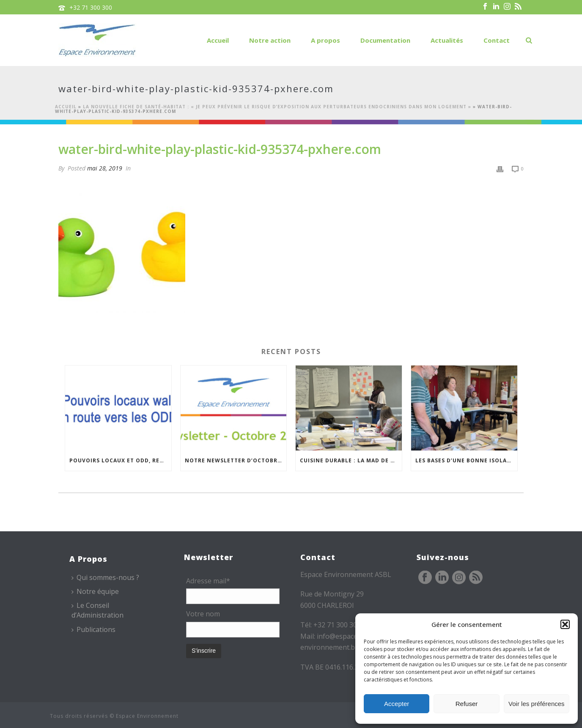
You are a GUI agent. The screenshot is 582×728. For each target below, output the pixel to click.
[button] (565, 624)
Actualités (447, 40)
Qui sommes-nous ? (105, 577)
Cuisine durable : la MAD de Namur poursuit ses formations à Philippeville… (351, 460)
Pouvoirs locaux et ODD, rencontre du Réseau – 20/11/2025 (120, 460)
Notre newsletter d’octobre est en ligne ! (236, 460)
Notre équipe (95, 591)
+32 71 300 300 (91, 7)
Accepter (397, 704)
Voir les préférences (537, 704)
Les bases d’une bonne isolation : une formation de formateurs (466, 460)
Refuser (467, 704)
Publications (93, 629)
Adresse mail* (208, 581)
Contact (497, 40)
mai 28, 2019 (105, 168)
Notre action (270, 40)
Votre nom (203, 614)
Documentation (385, 40)
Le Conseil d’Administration (97, 610)
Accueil (218, 40)
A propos (325, 40)
